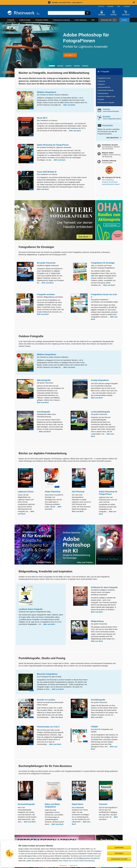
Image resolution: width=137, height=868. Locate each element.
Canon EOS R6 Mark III (47, 172)
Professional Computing (61, 20)
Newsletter (110, 6)
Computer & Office (42, 20)
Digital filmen (78, 804)
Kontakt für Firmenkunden (110, 182)
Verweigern (31, 858)
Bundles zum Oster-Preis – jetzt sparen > (67, 2)
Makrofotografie (44, 380)
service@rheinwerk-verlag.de (111, 184)
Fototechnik (101, 81)
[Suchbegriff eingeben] (66, 13)
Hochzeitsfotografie (26, 804)
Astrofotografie (44, 412)
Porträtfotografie (98, 700)
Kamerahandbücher (104, 87)
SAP (93, 20)
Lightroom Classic (26, 492)
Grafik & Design (25, 20)
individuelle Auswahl (93, 856)
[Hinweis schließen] (134, 2)
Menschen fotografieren (47, 674)
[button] (52, 66)
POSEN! (95, 727)
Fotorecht (103, 804)
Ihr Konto (101, 6)
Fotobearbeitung (103, 93)
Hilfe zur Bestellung (108, 180)
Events (125, 20)
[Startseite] (24, 13)
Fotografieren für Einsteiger (103, 263)
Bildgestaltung (97, 621)
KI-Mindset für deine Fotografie (104, 587)
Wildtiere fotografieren (47, 92)
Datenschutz (74, 866)
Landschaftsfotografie (101, 412)
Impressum (63, 866)
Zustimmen (72, 851)
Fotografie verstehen (46, 294)
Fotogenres (101, 84)
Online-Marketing (81, 20)
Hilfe (119, 6)
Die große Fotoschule (46, 263)
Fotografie (11, 20)
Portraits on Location (46, 700)
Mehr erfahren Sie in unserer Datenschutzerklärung (77, 861)
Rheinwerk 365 (109, 20)
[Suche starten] (88, 13)
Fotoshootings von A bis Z (48, 727)
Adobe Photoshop (53, 492)
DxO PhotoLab (78, 492)
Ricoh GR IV (42, 118)
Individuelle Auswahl (119, 859)
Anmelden (127, 6)
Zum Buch (69, 55)
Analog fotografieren (100, 380)
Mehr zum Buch (69, 105)
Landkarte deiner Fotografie (31, 609)
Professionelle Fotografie (106, 90)
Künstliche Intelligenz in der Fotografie (106, 98)
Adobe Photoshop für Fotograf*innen (53, 145)
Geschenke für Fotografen (106, 102)
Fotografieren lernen (104, 78)
